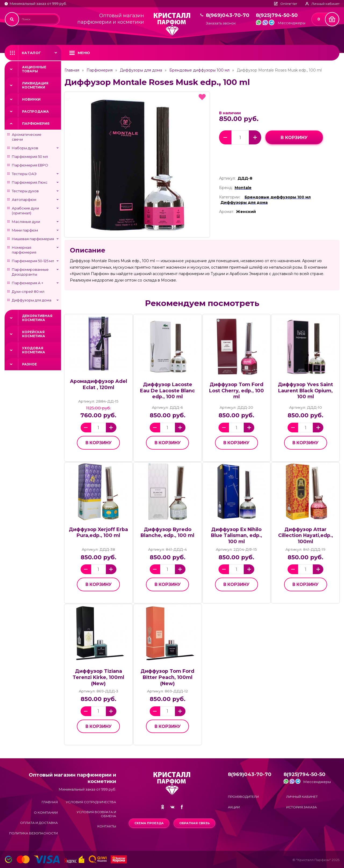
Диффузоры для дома (32, 300)
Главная (72, 70)
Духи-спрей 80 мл (28, 291)
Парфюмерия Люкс (30, 182)
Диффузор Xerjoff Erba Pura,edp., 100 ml (98, 532)
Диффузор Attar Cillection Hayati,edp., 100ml (306, 535)
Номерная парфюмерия (24, 250)
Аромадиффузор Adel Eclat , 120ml (98, 384)
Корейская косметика (34, 334)
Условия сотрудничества (91, 802)
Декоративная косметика (37, 318)
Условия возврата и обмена (96, 814)
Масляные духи (26, 222)
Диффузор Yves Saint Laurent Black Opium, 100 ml (305, 390)
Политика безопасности (33, 833)
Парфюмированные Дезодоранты (30, 272)
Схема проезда (149, 823)
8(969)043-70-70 (228, 15)
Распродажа (35, 111)
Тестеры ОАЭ (24, 174)
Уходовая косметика (34, 350)
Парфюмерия (36, 124)
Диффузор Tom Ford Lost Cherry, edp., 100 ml (236, 390)
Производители (243, 797)
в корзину (294, 138)
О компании (46, 812)
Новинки (31, 99)
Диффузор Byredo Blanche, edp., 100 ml (167, 532)
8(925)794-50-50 (277, 15)
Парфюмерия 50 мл (30, 156)
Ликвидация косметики (35, 85)
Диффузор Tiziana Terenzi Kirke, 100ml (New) (98, 677)
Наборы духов (25, 148)
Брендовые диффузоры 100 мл (199, 70)
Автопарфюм (24, 200)
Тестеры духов (25, 191)
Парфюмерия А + (28, 283)
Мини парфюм (25, 230)
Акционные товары (34, 69)
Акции (234, 807)
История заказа (302, 807)
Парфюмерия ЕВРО (30, 165)
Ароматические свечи (27, 137)
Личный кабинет (302, 797)
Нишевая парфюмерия (33, 239)
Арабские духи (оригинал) (25, 211)
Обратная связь (194, 823)
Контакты (107, 826)
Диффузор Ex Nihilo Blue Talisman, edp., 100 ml (236, 535)
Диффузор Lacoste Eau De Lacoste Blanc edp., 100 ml (167, 390)
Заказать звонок (221, 23)
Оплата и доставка (39, 823)
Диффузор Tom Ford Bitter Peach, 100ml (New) (167, 677)
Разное (29, 364)
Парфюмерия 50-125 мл (33, 261)
